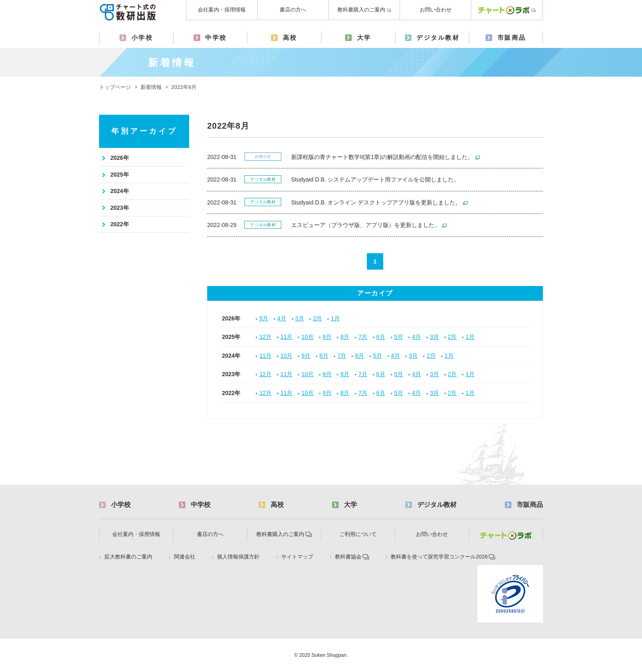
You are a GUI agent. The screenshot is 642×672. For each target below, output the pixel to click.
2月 (317, 318)
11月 (287, 337)
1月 (335, 318)
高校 (290, 37)
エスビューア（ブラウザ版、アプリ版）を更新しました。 (366, 225)
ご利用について (358, 534)
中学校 (216, 37)
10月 (307, 337)
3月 (300, 318)
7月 (363, 337)
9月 (327, 337)
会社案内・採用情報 (222, 10)
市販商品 (512, 37)
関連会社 (185, 557)
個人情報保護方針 (238, 557)
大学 (364, 37)
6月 (381, 337)
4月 (282, 318)
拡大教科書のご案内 (128, 557)
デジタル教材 (438, 37)
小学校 (142, 37)
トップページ (115, 87)
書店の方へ (293, 10)
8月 (345, 337)
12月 (265, 337)
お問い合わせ (436, 10)
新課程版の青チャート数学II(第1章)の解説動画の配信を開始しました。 (382, 157)
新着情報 (151, 87)
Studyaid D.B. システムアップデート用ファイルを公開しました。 (375, 179)
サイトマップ (297, 557)
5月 (264, 318)
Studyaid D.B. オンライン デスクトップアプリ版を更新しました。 (376, 202)
